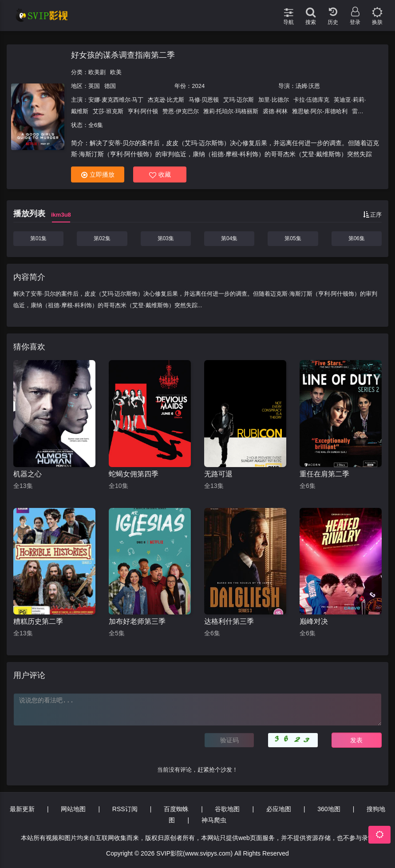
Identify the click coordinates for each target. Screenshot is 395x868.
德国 (110, 86)
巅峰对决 (314, 621)
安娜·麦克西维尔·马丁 (116, 100)
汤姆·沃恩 (308, 86)
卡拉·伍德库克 (312, 100)
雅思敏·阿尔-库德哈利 (320, 111)
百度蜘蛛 (176, 809)
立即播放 (98, 175)
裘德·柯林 (275, 111)
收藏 (160, 175)
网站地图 (73, 809)
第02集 (102, 238)
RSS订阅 (125, 809)
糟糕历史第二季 (38, 621)
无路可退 (218, 474)
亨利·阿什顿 (143, 111)
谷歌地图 (227, 809)
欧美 (116, 72)
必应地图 (279, 809)
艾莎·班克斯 (108, 111)
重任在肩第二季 (324, 474)
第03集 (166, 238)
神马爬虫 (214, 820)
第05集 (293, 238)
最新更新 (22, 809)
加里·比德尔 (274, 100)
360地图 (329, 809)
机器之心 (28, 474)
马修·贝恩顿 (204, 100)
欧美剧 (97, 72)
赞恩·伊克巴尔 (181, 111)
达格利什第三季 (229, 621)
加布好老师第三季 (137, 621)
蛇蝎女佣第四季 (134, 474)
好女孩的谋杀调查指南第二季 (123, 55)
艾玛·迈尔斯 (239, 100)
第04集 (229, 238)
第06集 (357, 238)
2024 (198, 86)
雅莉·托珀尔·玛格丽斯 (231, 111)
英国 (94, 86)
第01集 (38, 238)
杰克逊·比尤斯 (166, 100)
